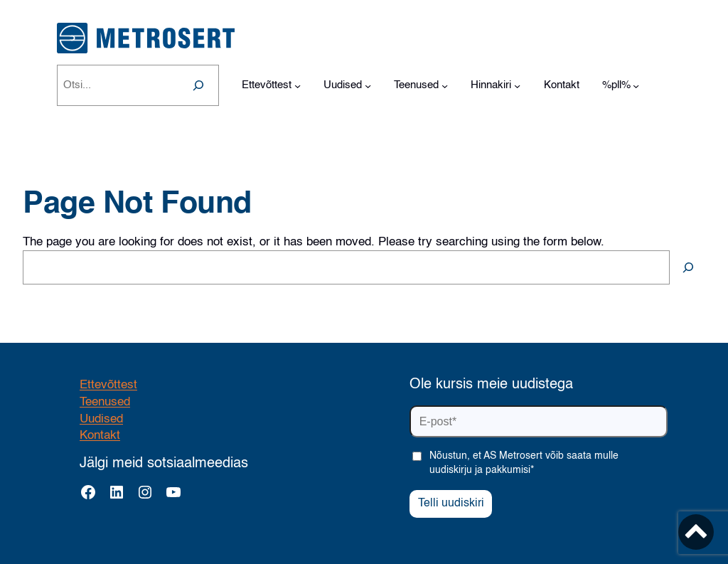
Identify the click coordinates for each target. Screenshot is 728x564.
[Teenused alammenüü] (445, 86)
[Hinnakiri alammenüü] (517, 86)
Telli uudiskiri (451, 504)
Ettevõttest (108, 385)
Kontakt (100, 436)
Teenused (105, 402)
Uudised (101, 419)
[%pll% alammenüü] (636, 86)
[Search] (198, 85)
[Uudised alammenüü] (368, 86)
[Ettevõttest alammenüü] (298, 86)
